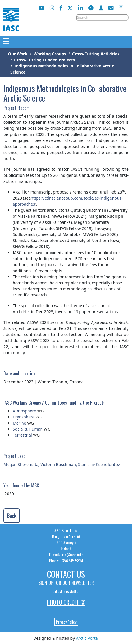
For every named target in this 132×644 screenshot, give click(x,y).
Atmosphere (24, 411)
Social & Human (28, 429)
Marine (19, 423)
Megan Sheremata (21, 464)
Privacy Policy (66, 622)
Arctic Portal (87, 638)
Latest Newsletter (66, 591)
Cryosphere (24, 417)
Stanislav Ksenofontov (99, 464)
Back (12, 516)
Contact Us (66, 574)
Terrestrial (22, 435)
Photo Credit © (66, 602)
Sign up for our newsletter (66, 583)
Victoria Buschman (58, 464)
